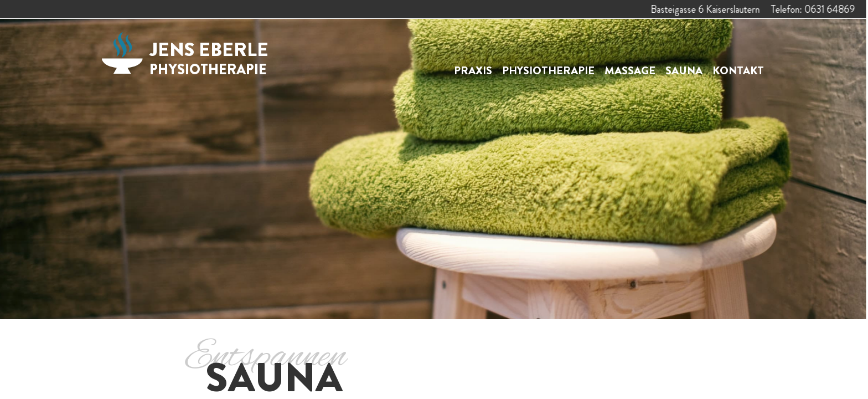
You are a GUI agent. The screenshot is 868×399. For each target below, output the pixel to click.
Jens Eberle (209, 58)
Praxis (473, 71)
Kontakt (738, 71)
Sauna (684, 71)
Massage (630, 71)
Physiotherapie (548, 71)
